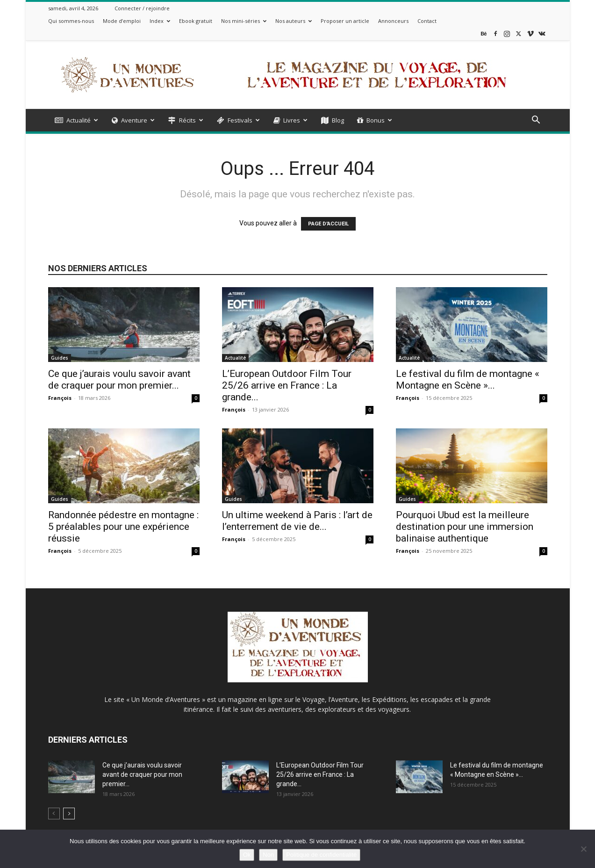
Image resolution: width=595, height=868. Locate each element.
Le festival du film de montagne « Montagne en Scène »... (468, 380)
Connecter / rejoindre (142, 8)
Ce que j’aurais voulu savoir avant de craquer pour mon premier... (119, 380)
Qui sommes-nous (71, 21)
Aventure (133, 120)
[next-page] (69, 814)
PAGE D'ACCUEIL (328, 224)
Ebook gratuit (196, 21)
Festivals (238, 120)
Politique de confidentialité (321, 855)
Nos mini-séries (244, 21)
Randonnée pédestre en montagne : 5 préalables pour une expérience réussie (123, 527)
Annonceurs (393, 21)
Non (268, 855)
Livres (290, 120)
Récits (186, 120)
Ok (247, 855)
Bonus (375, 120)
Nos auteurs (294, 21)
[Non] (583, 849)
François (60, 398)
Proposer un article (345, 21)
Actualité (76, 120)
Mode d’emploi (122, 21)
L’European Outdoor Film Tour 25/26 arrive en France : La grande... (287, 385)
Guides (60, 358)
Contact (427, 21)
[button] (536, 121)
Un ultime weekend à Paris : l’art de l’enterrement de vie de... (297, 521)
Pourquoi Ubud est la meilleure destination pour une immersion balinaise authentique (465, 527)
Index (160, 21)
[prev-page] (54, 814)
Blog (333, 120)
